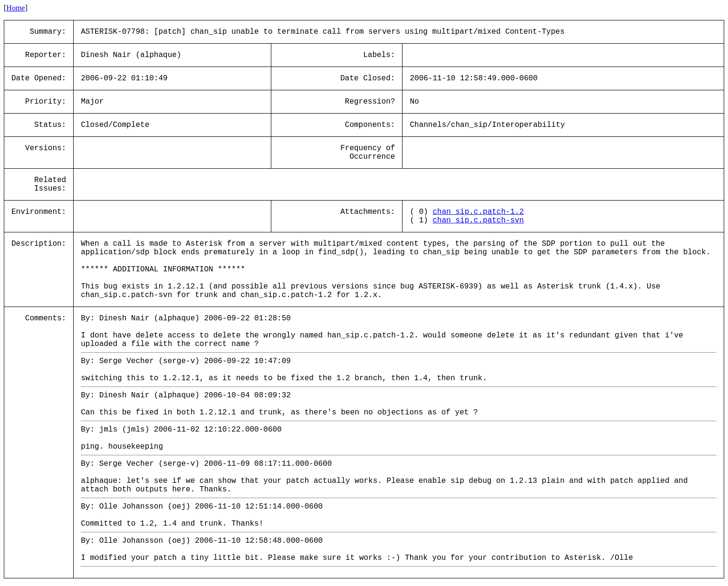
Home (15, 8)
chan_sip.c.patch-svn (478, 221)
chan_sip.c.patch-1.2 (478, 212)
